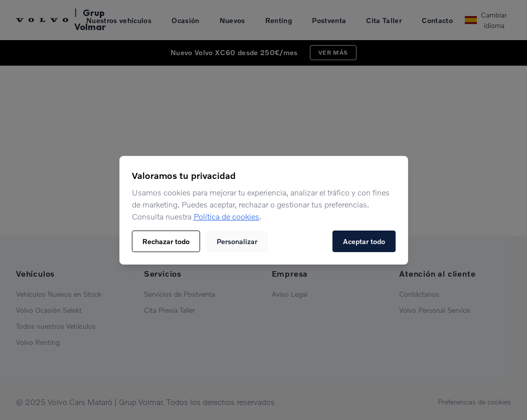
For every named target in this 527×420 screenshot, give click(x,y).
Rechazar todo (166, 241)
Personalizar (237, 241)
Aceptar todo (364, 241)
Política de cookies (226, 217)
